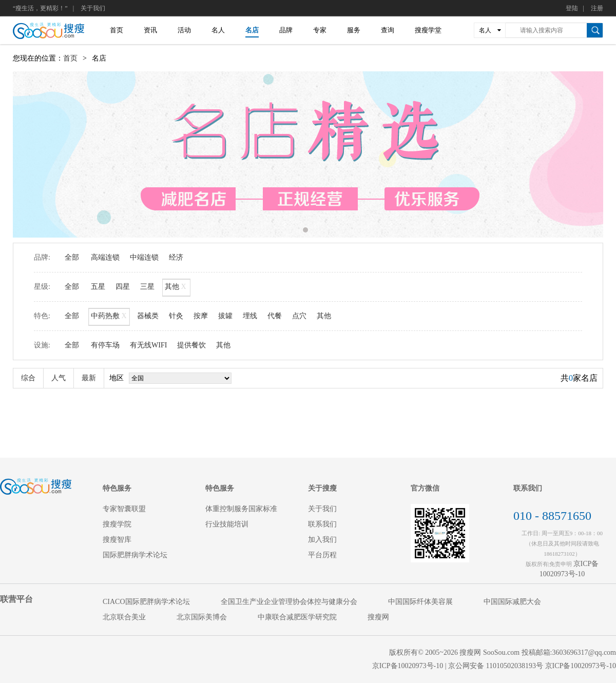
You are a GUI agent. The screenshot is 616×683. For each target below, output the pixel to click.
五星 (98, 287)
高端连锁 (105, 257)
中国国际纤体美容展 (420, 602)
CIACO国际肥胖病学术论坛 (146, 602)
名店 (252, 30)
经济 (176, 257)
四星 (123, 287)
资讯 (150, 30)
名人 (218, 30)
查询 (388, 30)
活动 (184, 30)
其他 (176, 288)
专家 (320, 30)
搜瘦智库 (117, 540)
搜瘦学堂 (428, 30)
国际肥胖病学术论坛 (135, 555)
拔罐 (225, 316)
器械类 (148, 316)
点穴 (299, 316)
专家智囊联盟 (124, 509)
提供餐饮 (191, 345)
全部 (72, 257)
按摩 (201, 316)
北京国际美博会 (202, 617)
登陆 (572, 8)
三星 (147, 287)
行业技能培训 (227, 524)
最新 (89, 378)
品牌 (286, 30)
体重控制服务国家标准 (241, 509)
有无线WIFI (148, 345)
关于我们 (93, 8)
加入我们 (322, 540)
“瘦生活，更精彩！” (40, 8)
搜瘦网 (378, 617)
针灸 (176, 316)
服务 (354, 30)
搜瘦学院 (117, 524)
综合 (28, 378)
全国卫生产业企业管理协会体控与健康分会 (289, 602)
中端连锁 (144, 257)
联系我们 (322, 524)
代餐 (275, 316)
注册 (597, 8)
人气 (59, 378)
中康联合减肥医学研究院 (297, 617)
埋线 (250, 316)
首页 (117, 30)
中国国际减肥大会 (512, 602)
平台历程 (322, 555)
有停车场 (105, 345)
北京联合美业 (124, 617)
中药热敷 (109, 317)
